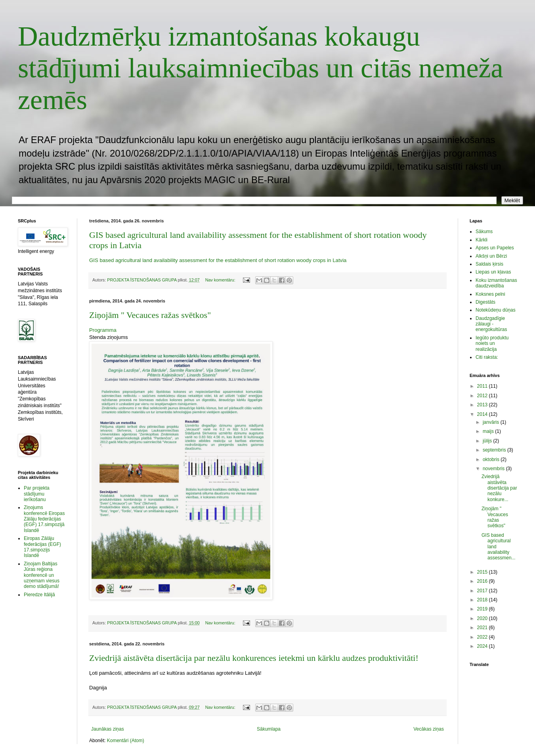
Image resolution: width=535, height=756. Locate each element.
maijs (489, 431)
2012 (483, 396)
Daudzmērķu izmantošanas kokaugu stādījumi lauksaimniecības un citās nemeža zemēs (261, 68)
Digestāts (485, 302)
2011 (483, 386)
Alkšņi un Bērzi (491, 256)
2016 (483, 581)
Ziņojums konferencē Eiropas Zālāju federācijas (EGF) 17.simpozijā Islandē (44, 519)
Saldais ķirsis (489, 264)
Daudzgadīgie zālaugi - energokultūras (491, 324)
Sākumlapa (269, 729)
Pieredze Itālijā (39, 595)
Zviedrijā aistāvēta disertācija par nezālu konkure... (499, 488)
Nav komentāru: (221, 280)
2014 (483, 414)
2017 (483, 591)
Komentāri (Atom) (126, 741)
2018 (483, 600)
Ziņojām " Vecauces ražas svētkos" (150, 315)
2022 (483, 637)
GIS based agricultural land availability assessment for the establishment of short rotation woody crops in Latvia (218, 260)
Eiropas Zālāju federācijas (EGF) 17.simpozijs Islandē (42, 547)
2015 (483, 572)
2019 (483, 609)
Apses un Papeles (495, 248)
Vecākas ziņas (429, 729)
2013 (483, 405)
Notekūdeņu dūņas (496, 310)
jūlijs (488, 441)
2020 (483, 618)
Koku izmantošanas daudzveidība (496, 283)
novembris (494, 469)
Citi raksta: (487, 357)
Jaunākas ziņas (108, 729)
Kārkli (481, 240)
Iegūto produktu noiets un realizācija (492, 344)
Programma (103, 330)
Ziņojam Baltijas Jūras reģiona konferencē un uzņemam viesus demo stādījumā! (42, 575)
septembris (495, 450)
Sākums (484, 232)
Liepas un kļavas (493, 272)
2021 (483, 628)
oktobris (492, 459)
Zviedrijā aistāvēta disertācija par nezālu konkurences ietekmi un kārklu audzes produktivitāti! (254, 658)
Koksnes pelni (490, 294)
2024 (483, 646)
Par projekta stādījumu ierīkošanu (37, 494)
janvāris (492, 422)
